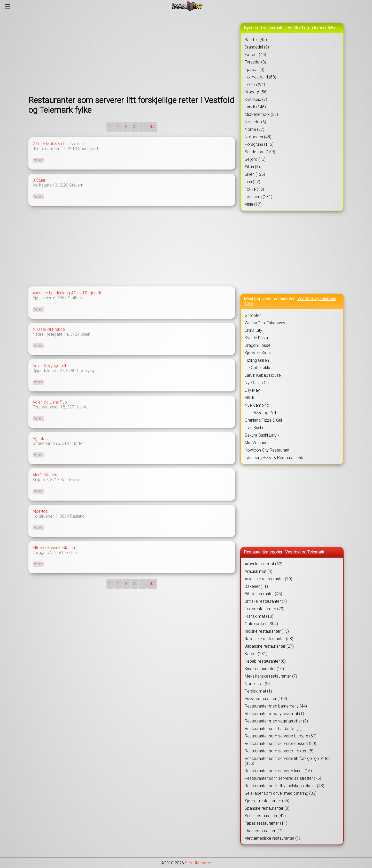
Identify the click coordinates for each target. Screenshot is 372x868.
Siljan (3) (252, 167)
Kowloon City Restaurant (267, 450)
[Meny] (7, 6)
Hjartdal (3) (254, 70)
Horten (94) (255, 85)
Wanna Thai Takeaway (265, 323)
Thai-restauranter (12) (264, 831)
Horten (78, 443)
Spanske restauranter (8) (267, 808)
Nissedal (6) (255, 122)
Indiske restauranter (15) (267, 631)
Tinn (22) (252, 182)
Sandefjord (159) (260, 152)
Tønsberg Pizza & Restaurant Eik (274, 458)
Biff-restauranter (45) (263, 594)
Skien (85, 334)
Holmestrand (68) (260, 77)
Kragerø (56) (256, 92)
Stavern (76, 185)
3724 (75, 334)
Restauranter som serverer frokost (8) (279, 751)
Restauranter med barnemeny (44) (276, 706)
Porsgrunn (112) (259, 144)
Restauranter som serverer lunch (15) (278, 771)
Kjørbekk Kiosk (258, 353)
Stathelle (76, 298)
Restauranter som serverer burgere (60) (281, 736)
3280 (71, 371)
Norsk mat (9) (257, 684)
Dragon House (258, 345)
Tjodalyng (85, 371)
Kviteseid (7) (256, 99)
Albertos (40, 511)
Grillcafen (253, 315)
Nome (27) (254, 129)
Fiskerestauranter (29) (265, 609)
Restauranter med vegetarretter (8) (276, 721)
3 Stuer (39, 180)
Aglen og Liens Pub (50, 402)
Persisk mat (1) (258, 691)
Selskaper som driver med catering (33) (281, 793)
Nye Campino (257, 405)
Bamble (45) (256, 40)
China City (253, 330)
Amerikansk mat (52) (263, 564)
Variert (38, 160)
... (143, 127)
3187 (67, 443)
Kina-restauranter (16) (264, 669)
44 (152, 127)
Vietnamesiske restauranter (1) (272, 838)
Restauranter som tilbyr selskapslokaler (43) (284, 786)
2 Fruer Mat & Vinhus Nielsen (58, 144)
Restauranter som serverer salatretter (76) (283, 778)
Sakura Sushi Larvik (262, 435)
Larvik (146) (255, 107)
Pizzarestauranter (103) (266, 699)
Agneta (39, 439)
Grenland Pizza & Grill (264, 420)
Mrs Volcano (256, 443)
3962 (62, 298)
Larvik (83, 407)
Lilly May (252, 390)
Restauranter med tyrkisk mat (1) (274, 714)
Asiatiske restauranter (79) (268, 579)
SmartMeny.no (198, 863)
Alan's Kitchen (45, 475)
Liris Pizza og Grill (260, 413)
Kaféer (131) (256, 654)
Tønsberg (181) (258, 197)
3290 (64, 185)
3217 (55, 480)
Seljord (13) (255, 159)
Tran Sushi (254, 428)
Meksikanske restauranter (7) (271, 676)
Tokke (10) (254, 189)
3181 (59, 553)
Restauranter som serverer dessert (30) (280, 744)
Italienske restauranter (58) (269, 639)
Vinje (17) (253, 204)
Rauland (77, 516)
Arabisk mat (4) (258, 571)
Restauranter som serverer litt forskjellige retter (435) (287, 761)
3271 (72, 407)
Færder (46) (255, 55)
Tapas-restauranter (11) (266, 823)
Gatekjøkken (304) (261, 624)
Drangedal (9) (257, 47)
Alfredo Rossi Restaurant (55, 548)
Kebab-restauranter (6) (265, 661)
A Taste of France (49, 329)
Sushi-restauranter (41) (265, 816)
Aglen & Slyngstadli (50, 366)
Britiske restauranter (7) (266, 601)
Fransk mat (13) (259, 616)
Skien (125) (255, 174)
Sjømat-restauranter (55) (267, 801)
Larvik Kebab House (263, 375)
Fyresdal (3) (255, 62)
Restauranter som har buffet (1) (273, 729)
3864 (64, 516)
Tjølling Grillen (257, 360)
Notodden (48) (258, 137)
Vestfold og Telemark (305, 552)
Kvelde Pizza (256, 338)
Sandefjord (88, 149)
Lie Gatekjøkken (259, 368)
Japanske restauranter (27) (269, 646)
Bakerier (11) (256, 586)
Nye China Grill (257, 383)
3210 (72, 149)
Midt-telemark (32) (261, 114)
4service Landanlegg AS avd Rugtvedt (67, 293)
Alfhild (250, 398)
